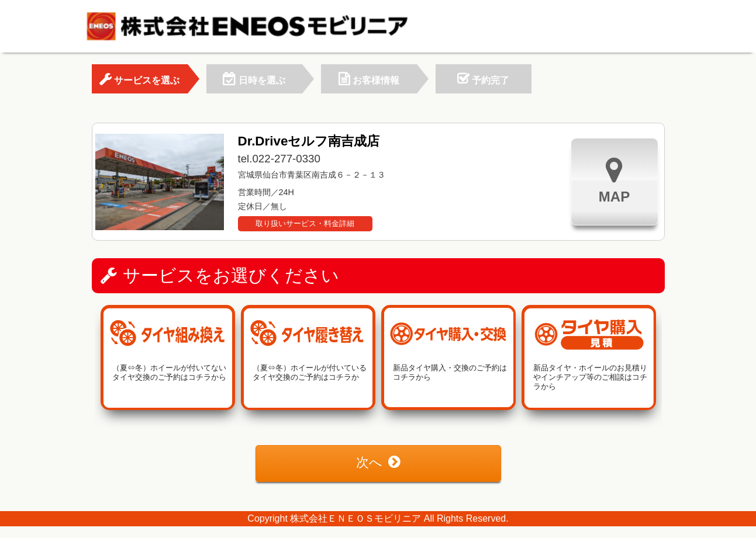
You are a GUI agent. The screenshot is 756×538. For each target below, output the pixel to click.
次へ (378, 462)
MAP (614, 180)
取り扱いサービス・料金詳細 (305, 223)
